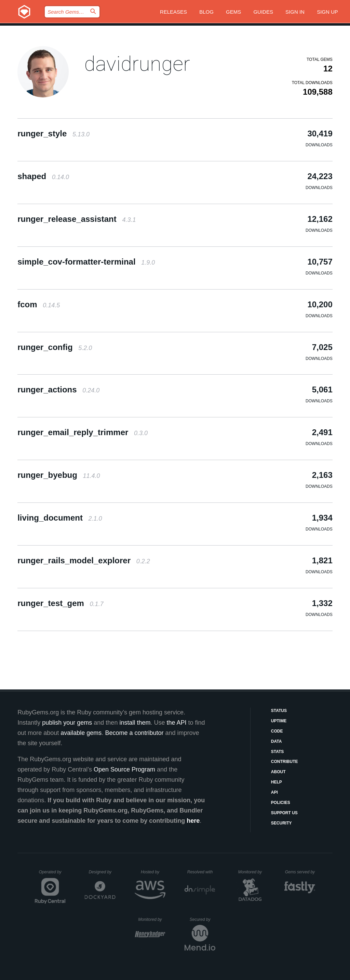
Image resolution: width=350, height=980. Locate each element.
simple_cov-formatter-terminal (86, 262)
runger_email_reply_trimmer (83, 432)
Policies (281, 803)
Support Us (284, 813)
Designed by (102, 872)
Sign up (327, 12)
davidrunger (137, 64)
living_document (60, 518)
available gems (81, 733)
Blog (206, 12)
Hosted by (153, 872)
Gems (233, 12)
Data (277, 741)
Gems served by (300, 872)
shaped (43, 176)
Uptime (279, 721)
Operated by (52, 874)
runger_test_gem (60, 603)
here (193, 821)
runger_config (55, 347)
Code (277, 731)
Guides (263, 12)
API (274, 792)
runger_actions (58, 390)
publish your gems (67, 723)
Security (281, 823)
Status (279, 711)
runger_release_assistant (77, 219)
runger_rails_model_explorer (84, 560)
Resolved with (201, 872)
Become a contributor (134, 733)
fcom (39, 304)
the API (176, 723)
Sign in (295, 12)
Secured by (203, 919)
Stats (278, 752)
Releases (173, 12)
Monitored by (252, 872)
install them (135, 723)
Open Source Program (124, 769)
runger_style (53, 133)
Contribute (285, 762)
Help (277, 782)
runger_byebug (59, 475)
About (278, 772)
